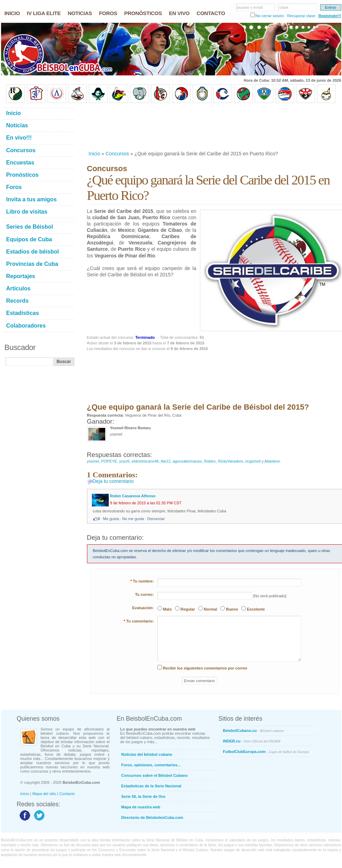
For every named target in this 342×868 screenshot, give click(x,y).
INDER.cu (252, 741)
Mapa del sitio (44, 794)
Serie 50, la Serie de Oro (143, 796)
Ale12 (166, 461)
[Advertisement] (110, 127)
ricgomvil (253, 461)
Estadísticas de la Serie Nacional (151, 786)
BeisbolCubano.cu (254, 731)
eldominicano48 (145, 461)
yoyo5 (124, 461)
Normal (210, 609)
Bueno (232, 609)
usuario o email (250, 7)
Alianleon (272, 461)
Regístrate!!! (330, 16)
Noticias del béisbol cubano (147, 754)
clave (284, 7)
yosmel (93, 461)
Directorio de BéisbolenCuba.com (152, 817)
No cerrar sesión (270, 16)
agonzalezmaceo (187, 461)
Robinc (210, 461)
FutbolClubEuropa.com (266, 752)
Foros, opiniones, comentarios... (151, 765)
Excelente (256, 609)
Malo (167, 609)
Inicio (95, 154)
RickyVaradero (231, 461)
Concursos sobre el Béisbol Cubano (155, 775)
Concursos (117, 154)
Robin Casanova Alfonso (133, 496)
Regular (188, 609)
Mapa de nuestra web (141, 807)
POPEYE (109, 461)
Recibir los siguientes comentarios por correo (205, 668)
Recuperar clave (301, 16)
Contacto (67, 794)
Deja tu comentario (113, 481)
